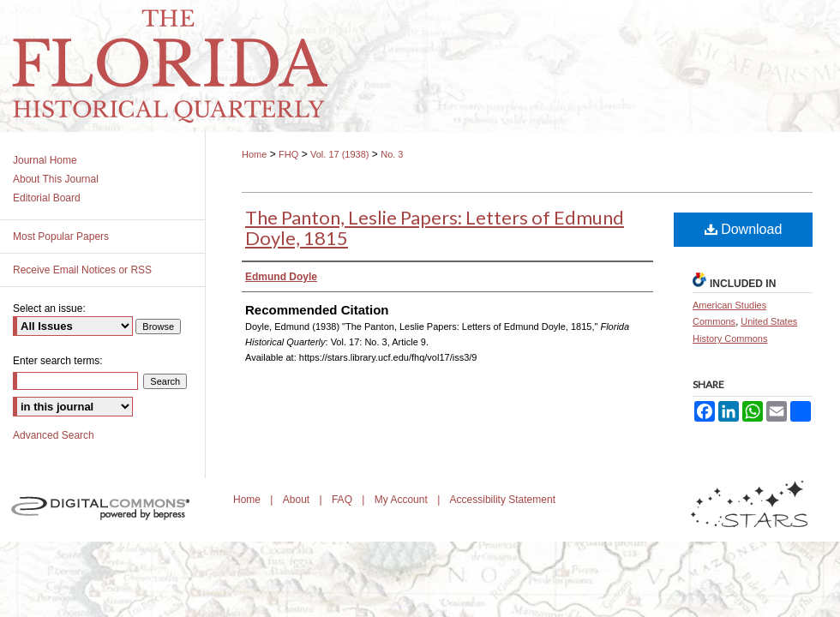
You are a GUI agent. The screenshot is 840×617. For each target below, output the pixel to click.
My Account (402, 500)
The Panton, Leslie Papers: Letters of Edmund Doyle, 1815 (435, 228)
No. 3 (392, 154)
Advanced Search (54, 435)
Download (744, 229)
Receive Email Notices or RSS (82, 270)
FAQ (343, 500)
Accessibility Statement (503, 500)
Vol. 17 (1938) (340, 154)
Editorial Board (47, 198)
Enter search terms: (58, 361)
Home (254, 154)
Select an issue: (49, 308)
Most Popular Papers (61, 237)
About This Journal (56, 179)
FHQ (288, 154)
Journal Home (45, 160)
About (298, 500)
